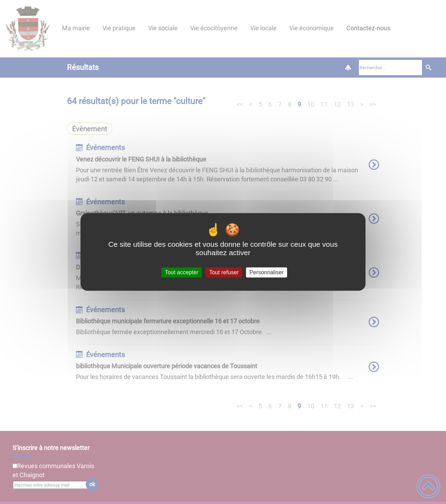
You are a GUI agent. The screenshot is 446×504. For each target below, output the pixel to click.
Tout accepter (182, 272)
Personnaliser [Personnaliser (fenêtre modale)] (267, 272)
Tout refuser (224, 272)
